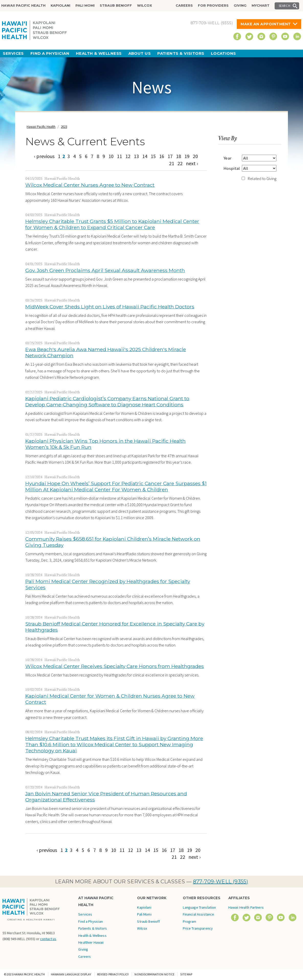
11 (119, 156)
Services (13, 53)
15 (153, 156)
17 (170, 156)
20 (195, 156)
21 (172, 163)
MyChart (261, 5)
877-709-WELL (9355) (221, 882)
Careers (184, 5)
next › (192, 163)
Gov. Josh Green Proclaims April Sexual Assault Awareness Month (105, 270)
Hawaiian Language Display (71, 974)
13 (136, 156)
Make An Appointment (266, 24)
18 (178, 156)
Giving (240, 5)
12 (128, 156)
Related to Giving (262, 179)
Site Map (186, 974)
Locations (223, 53)
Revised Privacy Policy (113, 974)
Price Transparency (198, 928)
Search (285, 6)
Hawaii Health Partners (246, 907)
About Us (140, 53)
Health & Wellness (99, 53)
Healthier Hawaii (91, 942)
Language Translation (199, 907)
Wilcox (144, 5)
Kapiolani (60, 5)
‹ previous (44, 156)
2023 (64, 127)
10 (111, 156)
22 (180, 163)
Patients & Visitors (181, 53)
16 (162, 156)
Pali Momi (85, 5)
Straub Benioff (116, 5)
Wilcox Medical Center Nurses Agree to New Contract (90, 185)
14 (145, 156)
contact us (48, 939)
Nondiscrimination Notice (154, 974)
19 (187, 156)
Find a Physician (50, 53)
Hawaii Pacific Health (23, 5)
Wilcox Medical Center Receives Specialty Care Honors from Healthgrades (115, 666)
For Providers (213, 5)
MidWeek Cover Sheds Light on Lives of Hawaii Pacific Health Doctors (110, 307)
